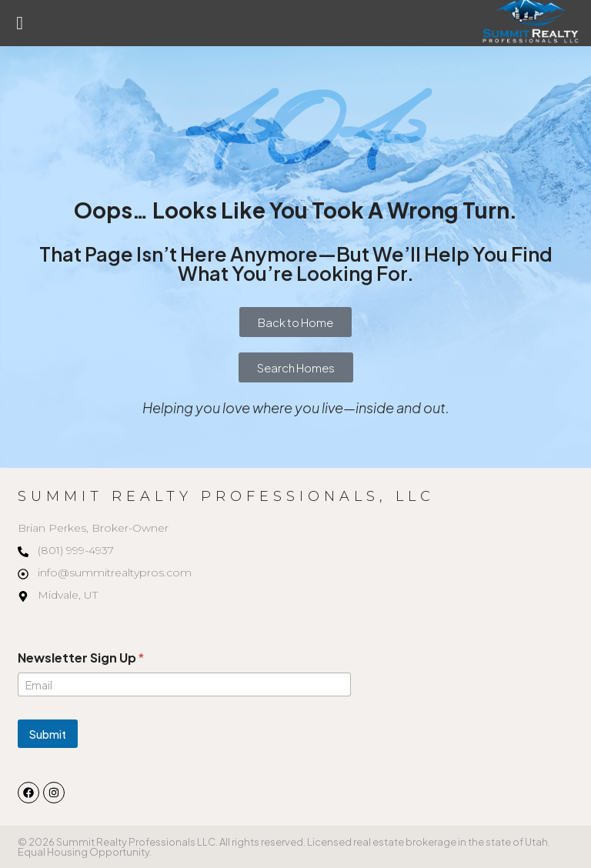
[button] (20, 23)
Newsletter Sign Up (81, 658)
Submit (48, 734)
